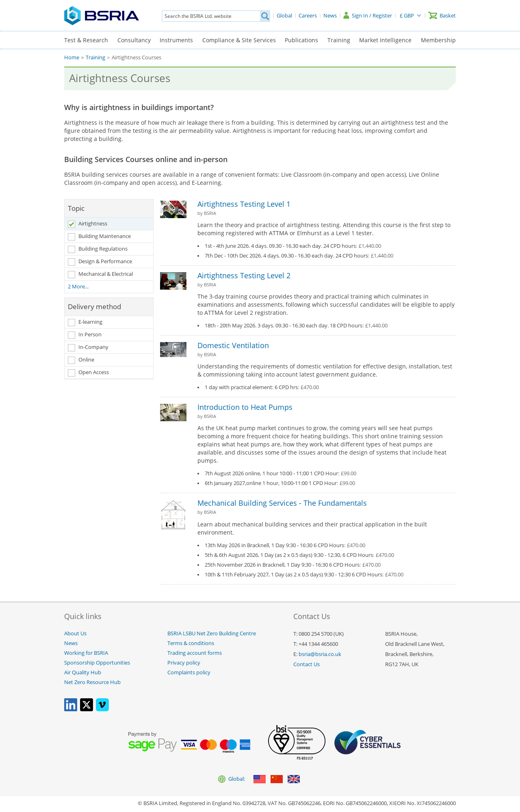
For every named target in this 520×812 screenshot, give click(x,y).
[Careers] (308, 15)
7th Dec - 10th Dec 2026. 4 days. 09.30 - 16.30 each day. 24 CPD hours (299, 256)
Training (339, 40)
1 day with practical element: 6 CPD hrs (262, 388)
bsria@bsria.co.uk (320, 654)
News (71, 643)
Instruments (176, 40)
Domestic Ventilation (233, 345)
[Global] (284, 15)
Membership (438, 40)
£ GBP (407, 15)
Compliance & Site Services (239, 40)
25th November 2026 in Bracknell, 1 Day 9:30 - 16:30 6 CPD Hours (293, 565)
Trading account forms (195, 653)
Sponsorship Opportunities (97, 663)
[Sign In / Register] (368, 15)
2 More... (78, 287)
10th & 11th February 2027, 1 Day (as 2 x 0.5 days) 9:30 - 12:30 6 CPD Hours (304, 575)
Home (72, 57)
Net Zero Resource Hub (92, 682)
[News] (330, 15)
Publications (301, 40)
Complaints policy (189, 672)
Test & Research (86, 40)
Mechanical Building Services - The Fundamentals (282, 503)
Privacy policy (184, 663)
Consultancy (134, 40)
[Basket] (442, 15)
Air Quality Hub (83, 672)
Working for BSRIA (86, 653)
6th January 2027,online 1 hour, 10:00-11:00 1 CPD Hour (280, 483)
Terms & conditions (191, 643)
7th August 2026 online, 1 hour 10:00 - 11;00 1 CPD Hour (281, 474)
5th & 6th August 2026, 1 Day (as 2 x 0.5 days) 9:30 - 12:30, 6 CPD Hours (299, 555)
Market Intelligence (385, 40)
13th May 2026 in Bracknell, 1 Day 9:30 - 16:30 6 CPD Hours (285, 546)
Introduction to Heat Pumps (245, 407)
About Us (75, 633)
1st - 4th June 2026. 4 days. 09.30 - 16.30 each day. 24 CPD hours (293, 246)
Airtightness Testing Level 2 (244, 275)
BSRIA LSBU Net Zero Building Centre (212, 633)
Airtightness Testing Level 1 (244, 204)
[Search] (265, 16)
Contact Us (307, 664)
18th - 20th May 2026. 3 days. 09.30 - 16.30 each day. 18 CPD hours (296, 326)
